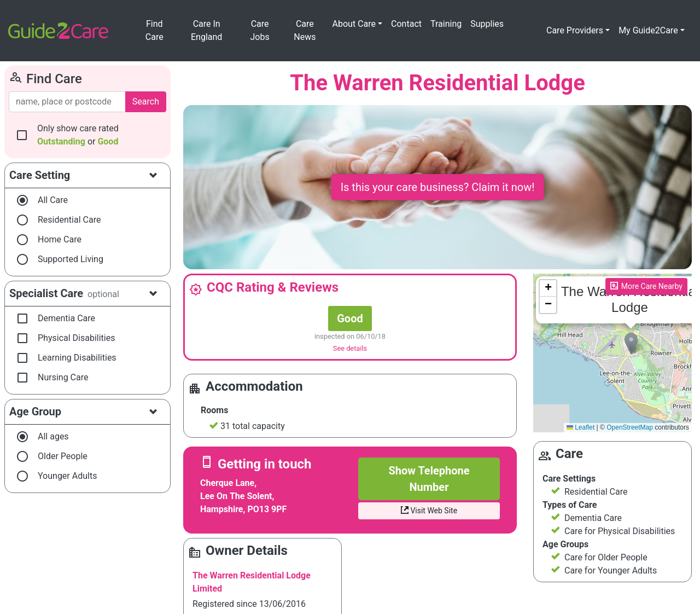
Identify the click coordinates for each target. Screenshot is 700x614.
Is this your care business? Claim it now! (438, 187)
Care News (305, 30)
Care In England (206, 30)
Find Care (154, 30)
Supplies (487, 24)
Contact (406, 24)
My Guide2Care (648, 30)
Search (146, 102)
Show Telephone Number (429, 479)
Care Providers (575, 30)
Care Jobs (260, 30)
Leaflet (581, 427)
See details (350, 348)
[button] (631, 343)
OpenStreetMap (630, 427)
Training (446, 24)
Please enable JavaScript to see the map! (612, 353)
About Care (354, 24)
